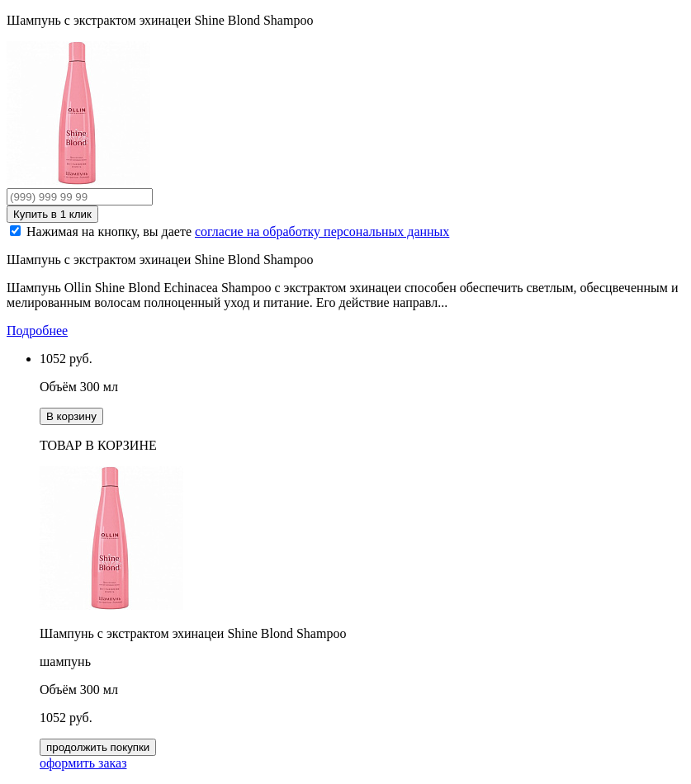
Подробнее (37, 331)
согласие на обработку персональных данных (322, 231)
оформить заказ (83, 763)
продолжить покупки (98, 747)
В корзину (71, 416)
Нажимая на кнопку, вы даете (238, 231)
